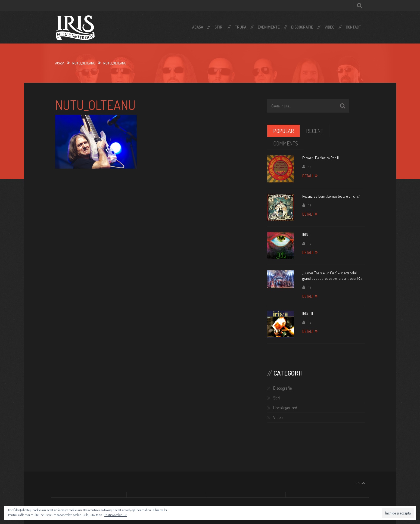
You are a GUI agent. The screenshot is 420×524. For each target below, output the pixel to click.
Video (329, 27)
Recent (315, 131)
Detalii (308, 176)
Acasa (198, 27)
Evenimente (269, 27)
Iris (309, 167)
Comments (286, 143)
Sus (357, 483)
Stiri (219, 27)
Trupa (241, 27)
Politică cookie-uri (116, 515)
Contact (353, 27)
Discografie (302, 27)
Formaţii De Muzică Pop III (321, 158)
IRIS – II (308, 313)
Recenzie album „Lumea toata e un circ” (331, 196)
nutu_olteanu (84, 63)
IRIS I (306, 235)
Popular (284, 131)
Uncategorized (285, 408)
